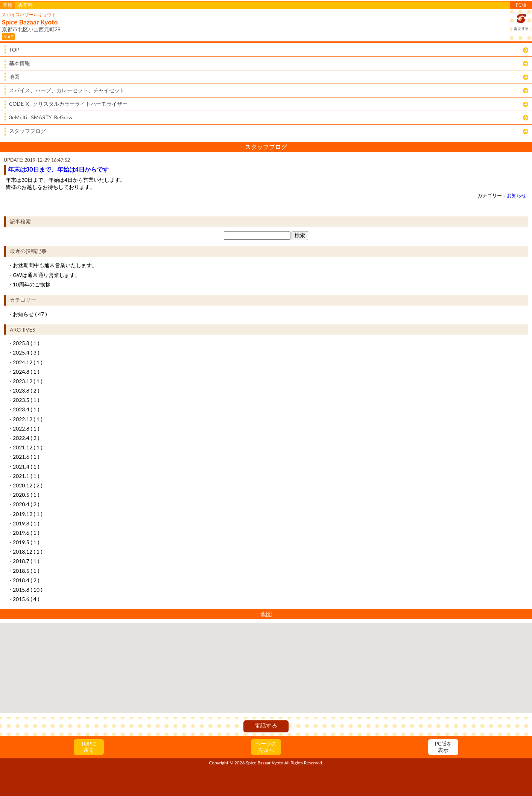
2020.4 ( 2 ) (26, 504)
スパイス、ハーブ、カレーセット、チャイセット (67, 90)
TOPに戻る (89, 747)
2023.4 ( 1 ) (26, 409)
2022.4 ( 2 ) (26, 438)
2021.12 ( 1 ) (27, 447)
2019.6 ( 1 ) (26, 533)
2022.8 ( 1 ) (26, 428)
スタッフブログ (27, 131)
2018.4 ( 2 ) (26, 580)
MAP (8, 37)
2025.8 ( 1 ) (26, 343)
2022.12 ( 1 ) (27, 419)
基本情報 (20, 63)
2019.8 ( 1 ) (26, 523)
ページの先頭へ (266, 747)
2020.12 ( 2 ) (27, 485)
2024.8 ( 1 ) (26, 372)
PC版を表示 (443, 747)
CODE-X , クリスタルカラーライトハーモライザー (68, 104)
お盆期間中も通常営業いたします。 (55, 265)
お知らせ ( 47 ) (30, 314)
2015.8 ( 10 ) (27, 590)
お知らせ (517, 196)
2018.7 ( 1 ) (26, 561)
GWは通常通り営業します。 (46, 275)
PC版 (521, 5)
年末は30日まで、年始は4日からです (58, 169)
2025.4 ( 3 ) (26, 352)
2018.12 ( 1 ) (27, 552)
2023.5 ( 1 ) (26, 400)
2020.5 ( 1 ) (26, 495)
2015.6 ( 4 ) (26, 599)
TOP (14, 49)
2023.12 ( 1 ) (27, 381)
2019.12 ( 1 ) (27, 514)
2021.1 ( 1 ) (26, 476)
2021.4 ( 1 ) (26, 466)
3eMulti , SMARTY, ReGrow (41, 117)
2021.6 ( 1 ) (26, 457)
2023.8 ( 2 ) (26, 390)
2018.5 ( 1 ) (26, 571)
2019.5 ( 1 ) (26, 542)
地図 (14, 77)
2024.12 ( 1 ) (27, 362)
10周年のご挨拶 (32, 284)
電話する (266, 725)
